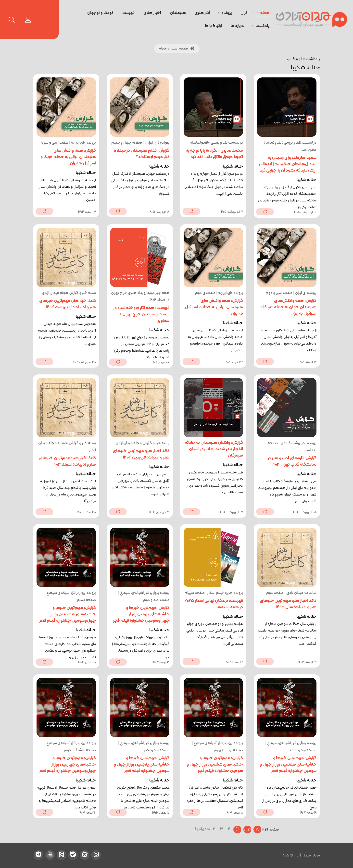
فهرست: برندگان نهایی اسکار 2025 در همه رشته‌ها (214, 604)
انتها (199, 829)
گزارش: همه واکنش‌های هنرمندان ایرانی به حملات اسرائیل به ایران (214, 307)
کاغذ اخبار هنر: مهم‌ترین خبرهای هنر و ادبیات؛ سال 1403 (288, 604)
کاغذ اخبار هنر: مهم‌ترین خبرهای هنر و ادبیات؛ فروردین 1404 (141, 454)
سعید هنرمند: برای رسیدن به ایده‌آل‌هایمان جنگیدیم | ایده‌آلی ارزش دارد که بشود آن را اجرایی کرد (288, 164)
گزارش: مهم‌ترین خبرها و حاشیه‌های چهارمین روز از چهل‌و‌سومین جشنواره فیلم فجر (68, 764)
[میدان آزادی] (312, 20)
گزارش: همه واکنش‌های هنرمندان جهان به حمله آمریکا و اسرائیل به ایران (288, 307)
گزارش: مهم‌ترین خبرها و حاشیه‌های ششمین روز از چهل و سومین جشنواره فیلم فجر (215, 764)
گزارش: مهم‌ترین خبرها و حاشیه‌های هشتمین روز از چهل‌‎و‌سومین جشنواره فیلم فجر (68, 614)
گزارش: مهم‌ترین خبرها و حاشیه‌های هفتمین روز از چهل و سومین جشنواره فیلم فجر (288, 764)
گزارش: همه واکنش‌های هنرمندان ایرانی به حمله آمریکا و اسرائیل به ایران (68, 157)
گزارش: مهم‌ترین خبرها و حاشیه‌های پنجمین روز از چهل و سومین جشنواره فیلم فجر (142, 764)
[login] (28, 20)
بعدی (207, 829)
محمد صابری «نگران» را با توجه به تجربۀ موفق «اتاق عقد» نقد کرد (214, 154)
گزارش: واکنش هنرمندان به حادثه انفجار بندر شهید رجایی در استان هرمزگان (214, 449)
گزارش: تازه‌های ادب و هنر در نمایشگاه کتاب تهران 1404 (292, 461)
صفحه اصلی (183, 49)
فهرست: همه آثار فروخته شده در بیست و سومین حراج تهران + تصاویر (141, 314)
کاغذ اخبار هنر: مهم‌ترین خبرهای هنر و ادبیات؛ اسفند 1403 (68, 461)
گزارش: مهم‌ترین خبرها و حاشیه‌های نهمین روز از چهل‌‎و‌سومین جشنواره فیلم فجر (141, 614)
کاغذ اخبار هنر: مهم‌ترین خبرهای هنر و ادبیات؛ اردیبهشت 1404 (68, 304)
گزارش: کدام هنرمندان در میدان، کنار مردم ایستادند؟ (142, 154)
